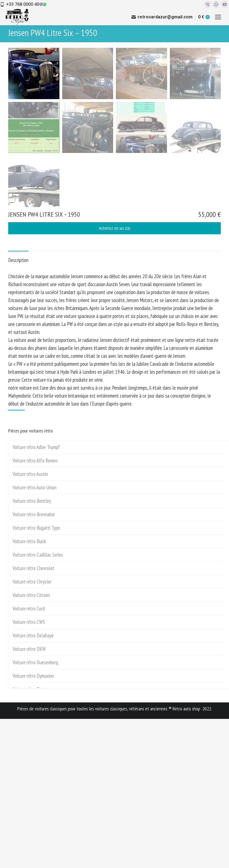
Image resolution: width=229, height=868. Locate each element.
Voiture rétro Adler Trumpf (36, 596)
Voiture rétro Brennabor (34, 663)
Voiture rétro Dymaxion (33, 825)
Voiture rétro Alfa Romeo (35, 610)
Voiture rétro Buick (29, 690)
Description (18, 409)
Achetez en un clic (115, 377)
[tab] (18, 407)
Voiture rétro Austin (30, 623)
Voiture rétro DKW (29, 798)
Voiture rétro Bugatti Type (36, 677)
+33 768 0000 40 (23, 4)
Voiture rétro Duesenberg (35, 811)
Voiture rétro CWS (29, 771)
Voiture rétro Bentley (32, 650)
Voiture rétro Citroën (31, 744)
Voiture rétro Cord (29, 758)
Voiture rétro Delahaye (33, 785)
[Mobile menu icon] (218, 17)
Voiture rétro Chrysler (32, 731)
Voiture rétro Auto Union (35, 637)
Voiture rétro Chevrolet (34, 717)
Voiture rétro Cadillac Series (38, 704)
